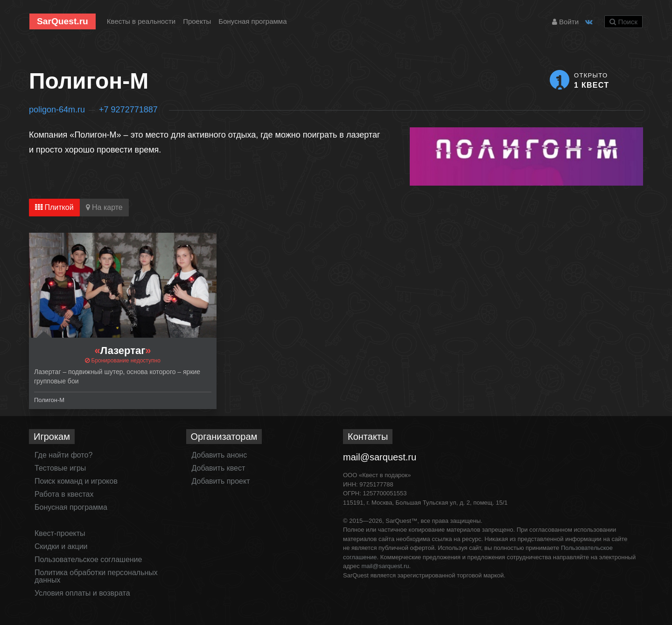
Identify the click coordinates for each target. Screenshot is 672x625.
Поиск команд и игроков (76, 481)
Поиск (623, 22)
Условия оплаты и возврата (82, 593)
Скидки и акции (61, 546)
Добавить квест (219, 468)
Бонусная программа (252, 21)
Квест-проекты (60, 533)
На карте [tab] (104, 207)
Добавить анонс (220, 455)
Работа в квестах (64, 494)
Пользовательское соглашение (88, 559)
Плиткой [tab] (54, 207)
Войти (565, 22)
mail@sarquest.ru (380, 457)
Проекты (197, 21)
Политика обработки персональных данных (96, 576)
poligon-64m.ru (57, 110)
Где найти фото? (63, 455)
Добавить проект (221, 481)
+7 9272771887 (128, 110)
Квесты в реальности (141, 21)
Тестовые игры (60, 468)
